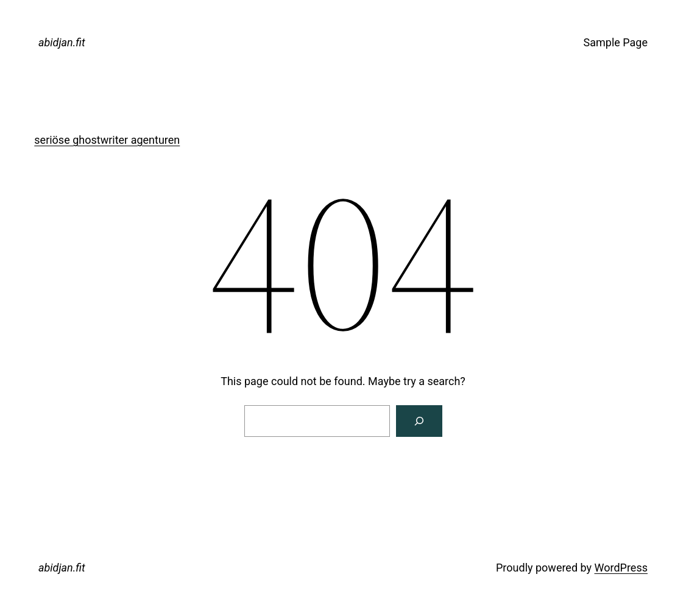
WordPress (621, 568)
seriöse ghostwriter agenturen (107, 140)
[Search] (419, 421)
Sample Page (616, 42)
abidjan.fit (62, 42)
